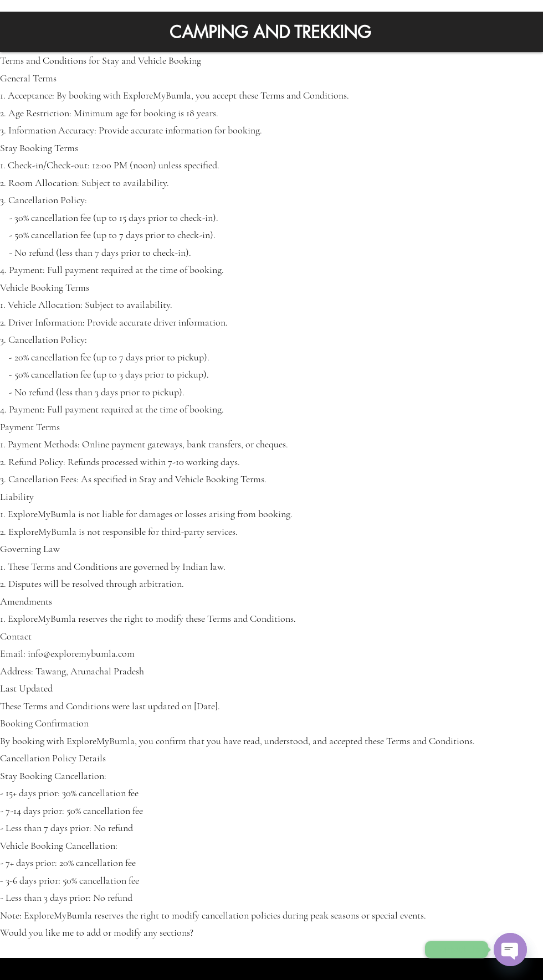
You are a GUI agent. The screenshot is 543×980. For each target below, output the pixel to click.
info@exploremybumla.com (81, 653)
